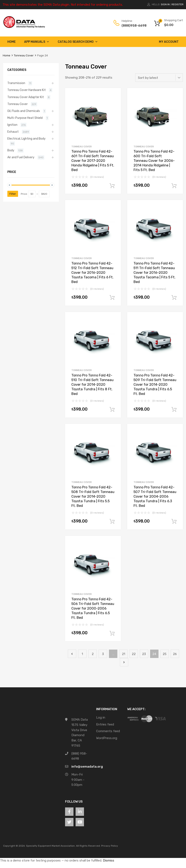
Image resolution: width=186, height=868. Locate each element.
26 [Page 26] (175, 654)
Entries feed (105, 724)
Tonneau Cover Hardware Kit (27, 90)
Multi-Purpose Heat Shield (25, 118)
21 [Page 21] (124, 654)
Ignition (12, 125)
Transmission (16, 83)
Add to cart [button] (112, 186)
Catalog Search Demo (78, 42)
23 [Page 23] (144, 654)
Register (177, 4)
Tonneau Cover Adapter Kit (26, 97)
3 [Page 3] (103, 654)
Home (12, 42)
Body (11, 150)
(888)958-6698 (132, 26)
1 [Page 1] (82, 654)
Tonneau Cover (24, 55)
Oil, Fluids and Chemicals (24, 111)
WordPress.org (107, 738)
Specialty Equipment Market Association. (51, 846)
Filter (13, 194)
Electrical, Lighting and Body (26, 139)
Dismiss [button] (109, 860)
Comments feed (108, 731)
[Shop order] (159, 78)
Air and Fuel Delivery (21, 157)
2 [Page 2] (93, 654)
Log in (101, 717)
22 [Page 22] (134, 654)
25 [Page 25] (165, 654)
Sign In (165, 4)
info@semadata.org (87, 767)
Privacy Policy (110, 846)
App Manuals (37, 42)
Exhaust (13, 132)
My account (169, 42)
